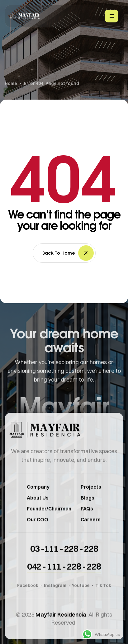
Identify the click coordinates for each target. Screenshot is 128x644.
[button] (64, 557)
